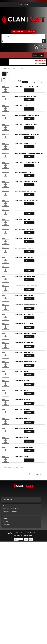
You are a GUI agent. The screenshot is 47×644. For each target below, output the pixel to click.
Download (29, 90)
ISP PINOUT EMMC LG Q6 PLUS (21, 106)
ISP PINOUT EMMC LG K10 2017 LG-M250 (24, 220)
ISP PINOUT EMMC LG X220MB (21, 400)
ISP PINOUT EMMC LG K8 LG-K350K (22, 295)
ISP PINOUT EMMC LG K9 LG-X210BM (23, 229)
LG (14, 68)
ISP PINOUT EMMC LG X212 (20, 390)
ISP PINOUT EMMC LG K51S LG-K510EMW (24, 333)
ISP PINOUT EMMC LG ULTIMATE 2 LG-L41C (25, 87)
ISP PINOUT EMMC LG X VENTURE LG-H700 (24, 286)
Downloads (6, 68)
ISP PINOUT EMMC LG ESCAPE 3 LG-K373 (24, 276)
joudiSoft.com (23, 533)
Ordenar (25, 82)
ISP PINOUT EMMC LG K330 (20, 457)
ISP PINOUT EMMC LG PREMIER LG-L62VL (24, 144)
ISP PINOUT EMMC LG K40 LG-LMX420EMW (25, 210)
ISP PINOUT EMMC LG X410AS (21, 409)
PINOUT (21, 68)
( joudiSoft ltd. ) (28, 535)
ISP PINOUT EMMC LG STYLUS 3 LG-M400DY (25, 201)
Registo (6, 521)
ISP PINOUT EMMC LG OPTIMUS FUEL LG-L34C (25, 163)
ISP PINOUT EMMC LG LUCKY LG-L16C (23, 248)
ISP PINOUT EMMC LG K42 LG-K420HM (23, 267)
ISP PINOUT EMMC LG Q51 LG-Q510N (23, 172)
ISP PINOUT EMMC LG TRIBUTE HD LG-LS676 (25, 134)
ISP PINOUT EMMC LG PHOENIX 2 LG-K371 (24, 362)
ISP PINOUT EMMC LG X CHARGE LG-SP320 (24, 182)
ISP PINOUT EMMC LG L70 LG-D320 (22, 314)
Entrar (20, 5)
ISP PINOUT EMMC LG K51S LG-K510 (22, 343)
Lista (41, 82)
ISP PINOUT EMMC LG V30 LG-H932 (22, 324)
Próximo (38, 474)
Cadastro (26, 5)
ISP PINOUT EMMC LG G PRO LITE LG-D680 (24, 305)
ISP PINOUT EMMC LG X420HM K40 (22, 428)
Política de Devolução (10, 512)
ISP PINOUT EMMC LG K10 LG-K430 (22, 257)
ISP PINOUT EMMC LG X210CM (21, 381)
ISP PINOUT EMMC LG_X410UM (21, 419)
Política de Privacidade (11, 509)
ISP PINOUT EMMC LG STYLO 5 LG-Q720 (24, 96)
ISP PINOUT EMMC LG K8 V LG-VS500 (23, 238)
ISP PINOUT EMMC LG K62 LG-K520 (22, 352)
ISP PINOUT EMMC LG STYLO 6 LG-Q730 (24, 191)
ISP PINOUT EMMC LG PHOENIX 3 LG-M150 (24, 125)
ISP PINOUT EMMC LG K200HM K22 (22, 447)
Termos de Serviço (9, 506)
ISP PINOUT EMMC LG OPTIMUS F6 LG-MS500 (25, 115)
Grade (34, 82)
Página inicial (7, 499)
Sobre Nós (7, 524)
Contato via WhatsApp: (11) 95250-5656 (24, 31)
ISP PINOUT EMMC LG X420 (20, 438)
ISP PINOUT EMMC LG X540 (20, 371)
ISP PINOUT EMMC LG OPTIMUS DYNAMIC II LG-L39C (27, 153)
